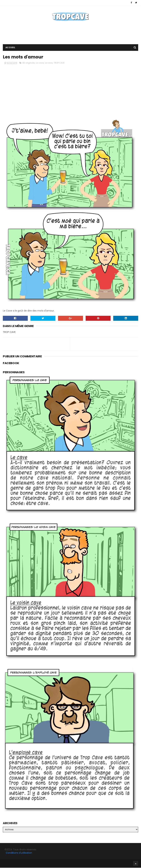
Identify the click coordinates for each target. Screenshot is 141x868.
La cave (40, 63)
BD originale (29, 63)
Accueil (10, 48)
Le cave (49, 63)
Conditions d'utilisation (19, 853)
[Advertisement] (70, 34)
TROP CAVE (59, 63)
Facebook (4, 864)
